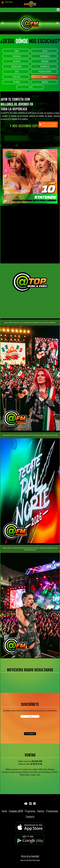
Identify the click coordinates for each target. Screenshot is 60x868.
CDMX (16, 51)
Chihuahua (16, 56)
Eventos (41, 811)
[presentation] (18, 725)
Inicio (4, 811)
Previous (3, 23)
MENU (58, 10)
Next (57, 23)
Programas (30, 811)
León (16, 72)
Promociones (52, 811)
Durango (44, 61)
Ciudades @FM (16, 811)
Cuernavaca (44, 56)
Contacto (30, 817)
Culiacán (16, 61)
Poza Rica (16, 77)
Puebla (44, 77)
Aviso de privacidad (30, 856)
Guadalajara (16, 66)
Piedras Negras (44, 72)
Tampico (44, 82)
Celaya (44, 51)
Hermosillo (44, 66)
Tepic (30, 87)
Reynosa (16, 82)
